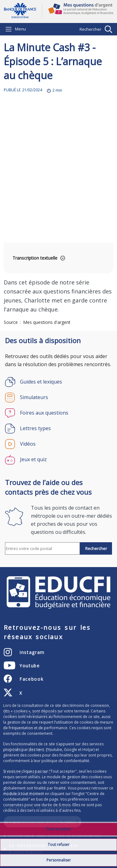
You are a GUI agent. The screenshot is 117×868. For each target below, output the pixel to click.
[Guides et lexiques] (58, 382)
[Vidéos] (58, 444)
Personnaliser (59, 860)
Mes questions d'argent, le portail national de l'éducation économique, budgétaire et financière (78, 11)
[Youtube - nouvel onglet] (22, 666)
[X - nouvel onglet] (13, 693)
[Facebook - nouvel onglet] (24, 679)
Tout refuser (59, 845)
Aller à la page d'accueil (23, 11)
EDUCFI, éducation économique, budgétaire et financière (58, 593)
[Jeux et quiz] (58, 460)
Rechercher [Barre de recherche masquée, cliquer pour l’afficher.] (90, 29)
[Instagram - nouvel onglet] (24, 652)
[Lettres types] (58, 429)
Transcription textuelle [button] (35, 258)
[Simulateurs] (58, 398)
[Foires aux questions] (58, 413)
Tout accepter (58, 829)
